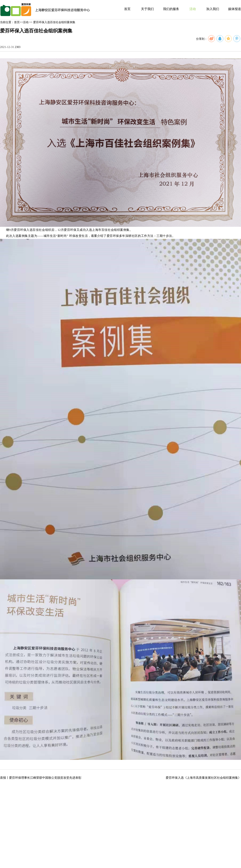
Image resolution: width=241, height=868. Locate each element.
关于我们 (147, 9)
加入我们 (213, 9)
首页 (127, 9)
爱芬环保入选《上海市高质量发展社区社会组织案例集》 (203, 778)
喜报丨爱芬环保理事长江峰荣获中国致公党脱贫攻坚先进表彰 (41, 778)
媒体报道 (235, 9)
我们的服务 (171, 9)
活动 (193, 9)
